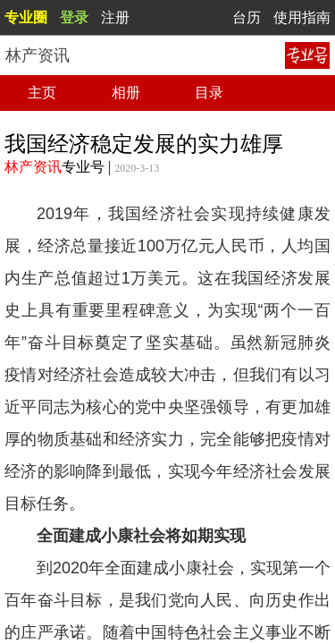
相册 (126, 93)
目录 (209, 93)
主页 (42, 93)
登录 (74, 17)
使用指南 (302, 17)
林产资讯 (33, 167)
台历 (247, 17)
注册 (115, 17)
